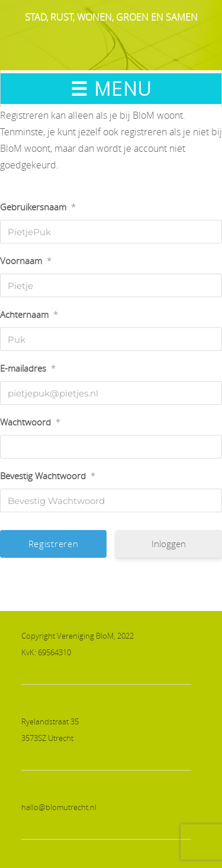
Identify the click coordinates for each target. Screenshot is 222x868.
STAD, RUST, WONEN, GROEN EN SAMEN (111, 17)
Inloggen (169, 544)
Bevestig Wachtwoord (48, 476)
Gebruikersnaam (38, 207)
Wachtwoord (30, 422)
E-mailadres (28, 368)
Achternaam (29, 314)
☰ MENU (111, 88)
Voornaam (26, 261)
